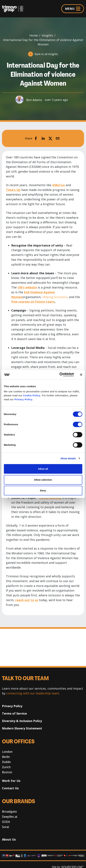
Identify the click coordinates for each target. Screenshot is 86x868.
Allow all (43, 469)
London (7, 752)
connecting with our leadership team (33, 693)
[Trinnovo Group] (14, 9)
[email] (58, 138)
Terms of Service (14, 713)
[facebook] (36, 138)
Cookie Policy (32, 395)
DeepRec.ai (10, 817)
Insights (47, 35)
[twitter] (50, 138)
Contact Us (10, 788)
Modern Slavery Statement (22, 728)
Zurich (6, 767)
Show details (68, 458)
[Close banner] (81, 375)
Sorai (5, 827)
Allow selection (43, 480)
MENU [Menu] (73, 9)
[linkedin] (43, 138)
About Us (9, 839)
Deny (43, 490)
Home (34, 35)
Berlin (6, 757)
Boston (7, 772)
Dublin (6, 762)
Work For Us (11, 781)
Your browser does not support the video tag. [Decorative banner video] (43, 647)
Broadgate (9, 811)
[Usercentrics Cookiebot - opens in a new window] (59, 375)
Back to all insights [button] (46, 54)
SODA (6, 822)
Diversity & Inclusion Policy (22, 721)
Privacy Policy (24, 399)
